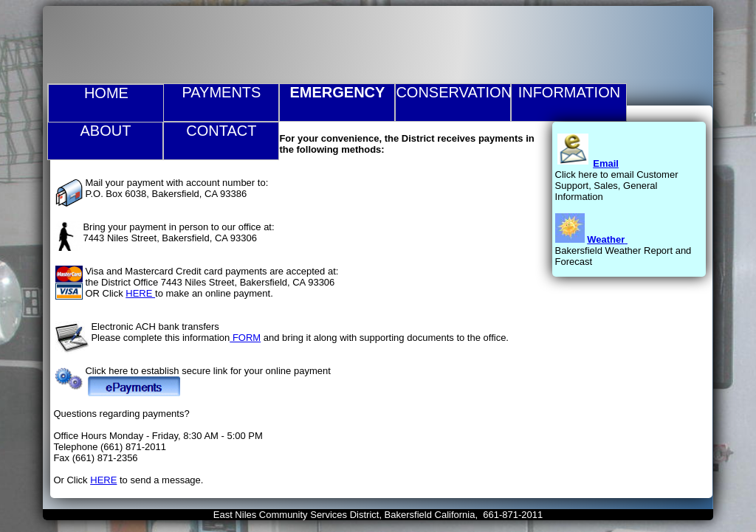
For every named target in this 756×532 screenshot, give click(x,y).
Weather (606, 239)
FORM (245, 338)
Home (106, 93)
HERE (140, 293)
